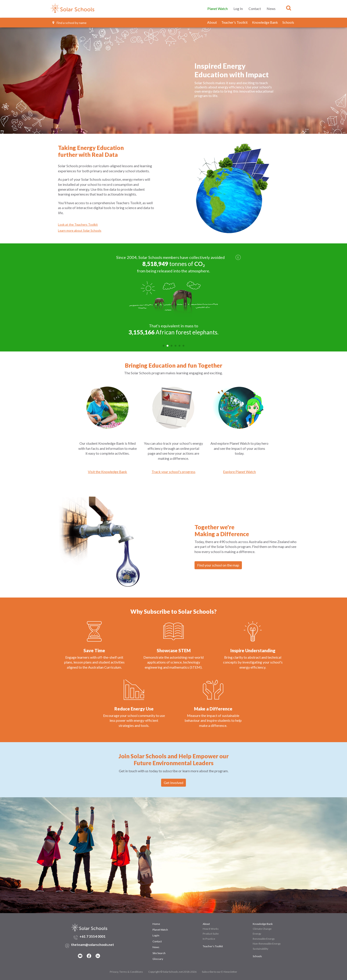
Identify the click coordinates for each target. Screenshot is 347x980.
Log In (238, 9)
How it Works (211, 928)
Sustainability (260, 948)
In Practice (209, 938)
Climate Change (262, 928)
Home (156, 923)
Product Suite (211, 933)
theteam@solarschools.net (93, 944)
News (271, 9)
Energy (257, 933)
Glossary (158, 958)
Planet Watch (218, 9)
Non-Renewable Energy (267, 943)
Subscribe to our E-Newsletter (220, 971)
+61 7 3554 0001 (93, 935)
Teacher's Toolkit (234, 22)
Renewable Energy (264, 938)
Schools (288, 22)
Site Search (159, 952)
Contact (255, 9)
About (212, 22)
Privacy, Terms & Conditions (126, 971)
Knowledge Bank (265, 22)
